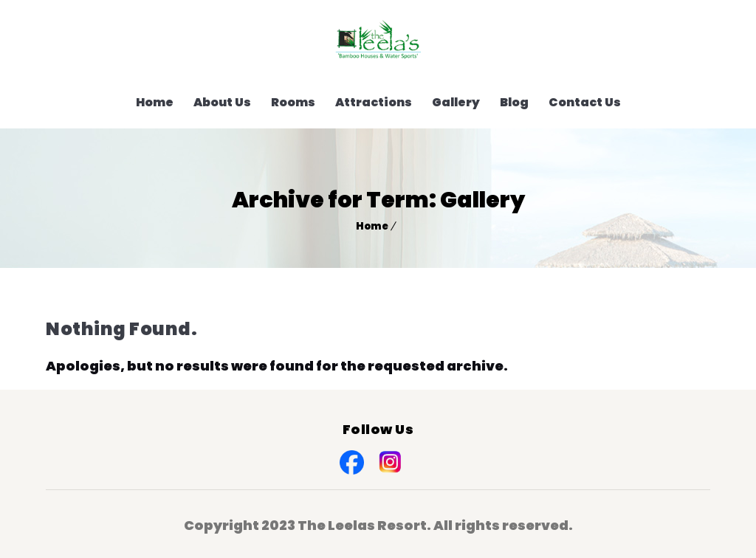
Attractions (374, 102)
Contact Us (585, 102)
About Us (222, 102)
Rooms (293, 102)
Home (155, 102)
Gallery (456, 102)
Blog (514, 102)
